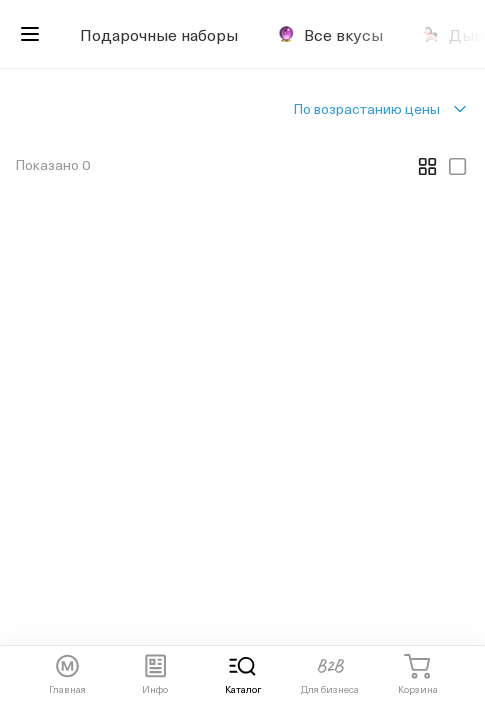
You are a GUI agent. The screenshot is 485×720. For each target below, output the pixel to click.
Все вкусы (330, 34)
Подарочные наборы (159, 34)
